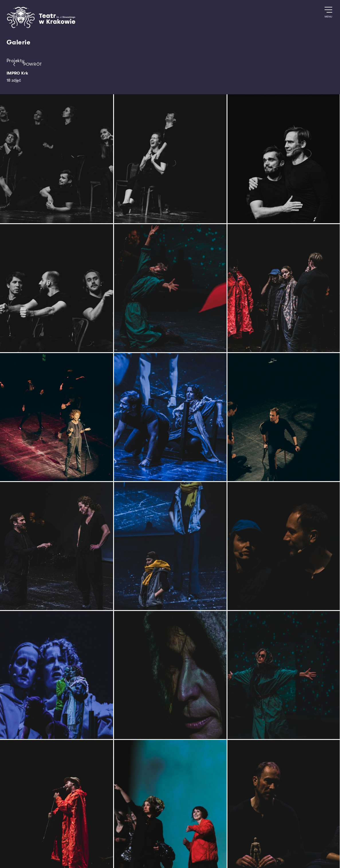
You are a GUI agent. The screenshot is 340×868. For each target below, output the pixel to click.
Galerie (19, 42)
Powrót (26, 65)
